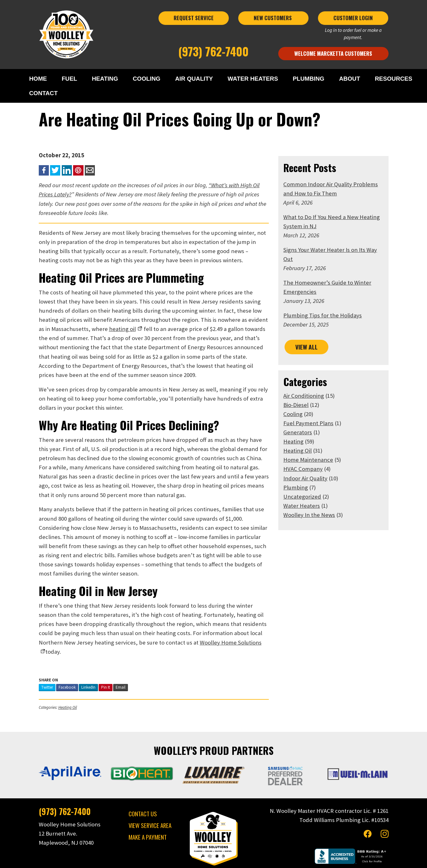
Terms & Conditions (243, 859)
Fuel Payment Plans (313, 414)
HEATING (106, 79)
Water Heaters (306, 497)
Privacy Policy (209, 859)
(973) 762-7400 (213, 51)
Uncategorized (307, 487)
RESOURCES (393, 79)
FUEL (71, 79)
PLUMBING (309, 79)
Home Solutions (142, 624)
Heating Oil (55, 680)
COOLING (147, 79)
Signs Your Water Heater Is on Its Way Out (340, 250)
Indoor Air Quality (310, 469)
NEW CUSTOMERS (277, 18)
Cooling (297, 405)
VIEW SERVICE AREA (144, 799)
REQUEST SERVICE (192, 18)
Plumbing (300, 478)
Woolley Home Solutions (170, 859)
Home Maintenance (313, 451)
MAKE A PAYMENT (141, 810)
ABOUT (349, 79)
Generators (302, 423)
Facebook (55, 660)
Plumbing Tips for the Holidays (327, 307)
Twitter (35, 660)
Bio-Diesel (300, 396)
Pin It (93, 660)
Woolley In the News (314, 506)
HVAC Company (307, 460)
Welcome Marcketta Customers (342, 53)
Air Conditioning (308, 387)
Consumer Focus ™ (297, 859)
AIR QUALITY (195, 79)
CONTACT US (136, 787)
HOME (40, 79)
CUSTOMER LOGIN (363, 18)
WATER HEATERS (253, 79)
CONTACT (45, 93)
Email (108, 660)
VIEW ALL (310, 338)
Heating (298, 432)
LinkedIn (76, 660)
